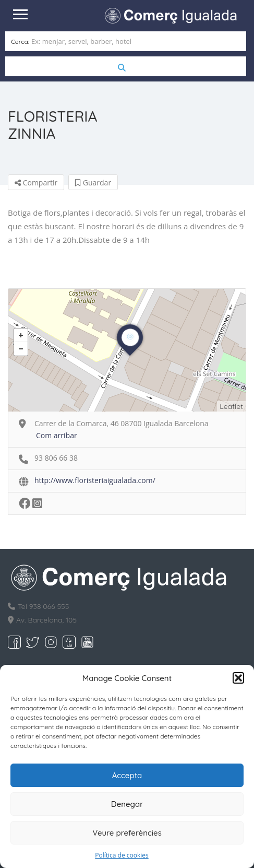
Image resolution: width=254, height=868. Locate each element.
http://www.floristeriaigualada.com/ (95, 480)
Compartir (36, 183)
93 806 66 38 (56, 458)
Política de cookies (122, 855)
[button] (238, 678)
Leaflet (231, 406)
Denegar (127, 804)
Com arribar (57, 435)
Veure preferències (127, 833)
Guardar (93, 183)
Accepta (127, 775)
